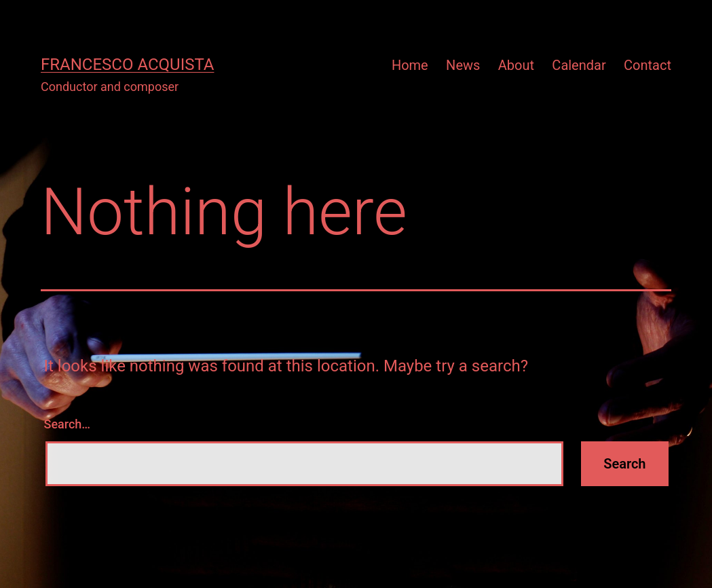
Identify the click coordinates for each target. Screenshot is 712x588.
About (516, 65)
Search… (68, 424)
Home (410, 65)
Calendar (579, 65)
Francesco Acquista (127, 65)
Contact (648, 65)
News (463, 65)
